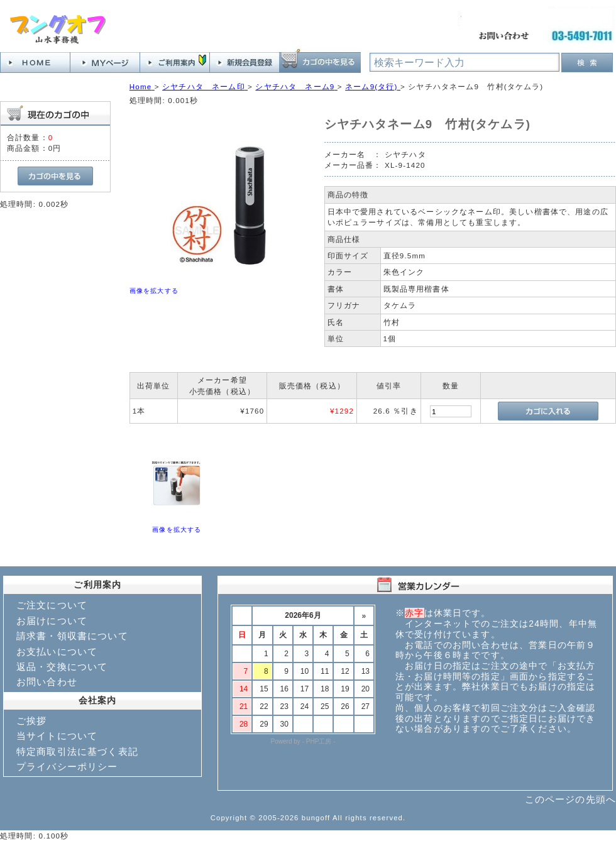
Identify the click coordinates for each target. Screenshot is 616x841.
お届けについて (52, 621)
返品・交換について (62, 667)
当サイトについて (57, 736)
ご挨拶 (31, 721)
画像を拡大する (154, 291)
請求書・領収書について (72, 636)
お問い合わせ (47, 682)
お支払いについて (57, 651)
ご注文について (52, 605)
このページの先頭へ (570, 799)
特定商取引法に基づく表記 (77, 751)
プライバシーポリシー (67, 767)
